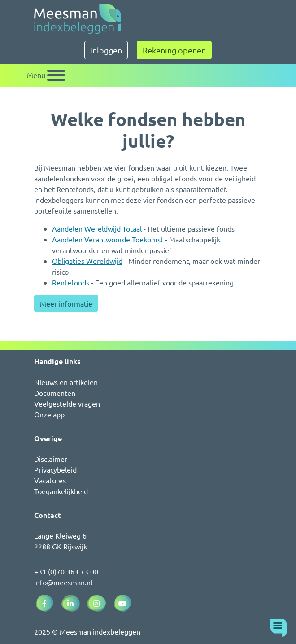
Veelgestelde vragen (67, 403)
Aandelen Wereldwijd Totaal (97, 228)
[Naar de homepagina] (78, 19)
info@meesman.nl (63, 582)
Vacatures (50, 480)
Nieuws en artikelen (66, 382)
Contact (48, 515)
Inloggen (106, 50)
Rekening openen (174, 50)
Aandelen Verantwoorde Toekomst (108, 239)
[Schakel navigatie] (46, 75)
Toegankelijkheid (61, 491)
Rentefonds (71, 282)
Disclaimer (51, 459)
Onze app (49, 414)
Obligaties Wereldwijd (87, 261)
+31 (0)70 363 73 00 (66, 571)
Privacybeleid (55, 469)
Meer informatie (66, 303)
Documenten (55, 393)
